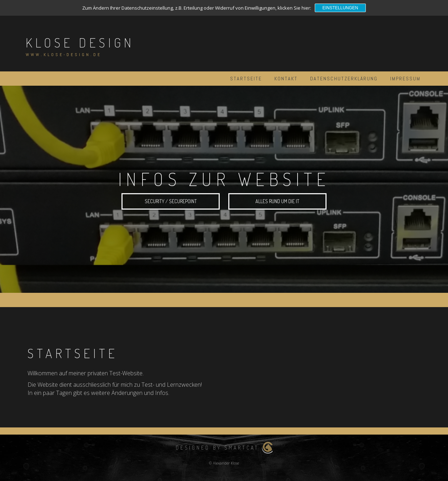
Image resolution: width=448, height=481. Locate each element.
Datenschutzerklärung (344, 79)
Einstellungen (340, 8)
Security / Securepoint (171, 202)
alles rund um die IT (277, 202)
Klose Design (80, 42)
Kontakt (286, 79)
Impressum (405, 79)
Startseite (246, 79)
